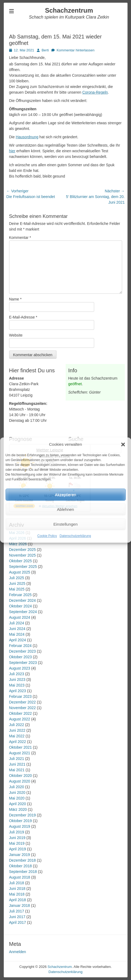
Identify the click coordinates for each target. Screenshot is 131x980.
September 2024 (23, 612)
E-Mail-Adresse (23, 317)
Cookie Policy (47, 536)
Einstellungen (65, 524)
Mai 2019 (17, 843)
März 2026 (18, 544)
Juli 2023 (17, 674)
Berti (45, 50)
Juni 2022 (17, 730)
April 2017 (18, 922)
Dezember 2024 (23, 600)
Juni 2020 (17, 793)
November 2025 (23, 555)
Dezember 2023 (23, 651)
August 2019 (20, 826)
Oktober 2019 (21, 821)
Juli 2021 (17, 759)
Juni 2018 (17, 889)
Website (16, 335)
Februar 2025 (20, 595)
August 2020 (20, 781)
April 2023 (18, 691)
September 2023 (23, 663)
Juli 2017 (17, 911)
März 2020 (18, 809)
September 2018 (23, 872)
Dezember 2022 (23, 702)
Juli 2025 (17, 578)
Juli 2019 (17, 832)
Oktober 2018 (21, 866)
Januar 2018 (20, 905)
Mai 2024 (17, 634)
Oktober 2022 (21, 713)
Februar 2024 (20, 646)
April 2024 (18, 640)
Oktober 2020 (21, 776)
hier (12, 151)
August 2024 (20, 617)
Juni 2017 (17, 917)
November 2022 (23, 708)
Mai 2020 (17, 798)
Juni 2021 (17, 764)
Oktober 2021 (21, 747)
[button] (123, 444)
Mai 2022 (17, 736)
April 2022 (18, 742)
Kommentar (20, 238)
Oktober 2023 (21, 657)
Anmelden (18, 952)
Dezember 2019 (23, 815)
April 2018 (18, 900)
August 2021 (20, 753)
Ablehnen (65, 509)
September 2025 (23, 567)
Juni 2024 (17, 629)
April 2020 (18, 804)
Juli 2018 (17, 883)
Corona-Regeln (95, 92)
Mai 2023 (17, 685)
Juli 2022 (17, 725)
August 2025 (20, 572)
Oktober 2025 (21, 561)
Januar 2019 (20, 855)
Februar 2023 (20, 696)
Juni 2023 (17, 680)
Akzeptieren (65, 495)
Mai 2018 (17, 894)
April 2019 (18, 849)
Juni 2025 (17, 583)
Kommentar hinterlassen (75, 50)
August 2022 (20, 719)
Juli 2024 (17, 623)
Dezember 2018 (23, 860)
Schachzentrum (69, 10)
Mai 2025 (17, 589)
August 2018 (20, 877)
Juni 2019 (17, 838)
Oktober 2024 (21, 606)
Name (15, 299)
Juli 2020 (17, 787)
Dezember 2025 (23, 550)
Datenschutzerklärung (75, 536)
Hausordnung (27, 137)
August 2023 (20, 668)
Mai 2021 (17, 770)
